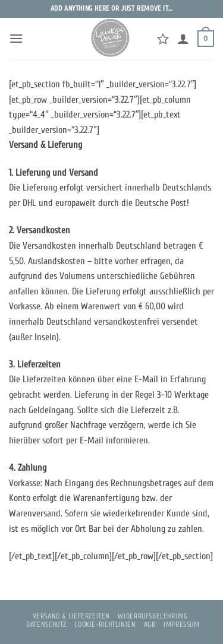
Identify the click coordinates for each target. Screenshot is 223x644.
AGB (150, 624)
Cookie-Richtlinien (105, 624)
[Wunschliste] (163, 39)
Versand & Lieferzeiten (71, 616)
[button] (16, 38)
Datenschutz (46, 624)
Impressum (182, 624)
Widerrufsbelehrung (153, 616)
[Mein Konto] (183, 39)
